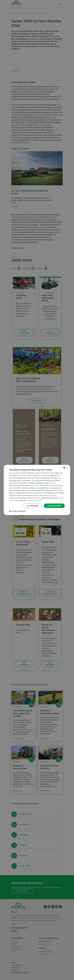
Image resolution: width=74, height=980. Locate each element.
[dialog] (37, 490)
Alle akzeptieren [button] (54, 506)
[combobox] (64, 467)
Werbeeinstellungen (50, 495)
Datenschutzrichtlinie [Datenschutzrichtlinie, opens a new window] (35, 500)
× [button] (67, 467)
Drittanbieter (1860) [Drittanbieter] (36, 485)
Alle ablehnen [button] (32, 506)
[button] (17, 511)
